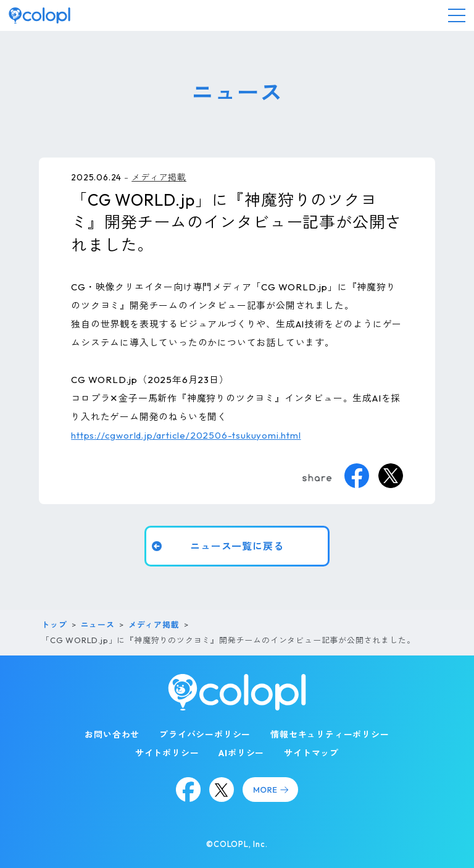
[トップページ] (39, 15)
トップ (54, 625)
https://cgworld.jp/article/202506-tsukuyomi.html (186, 435)
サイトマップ (311, 753)
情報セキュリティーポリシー (330, 735)
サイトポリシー (167, 753)
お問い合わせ (112, 735)
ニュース (98, 625)
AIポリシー (241, 753)
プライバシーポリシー (205, 735)
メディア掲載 (159, 177)
